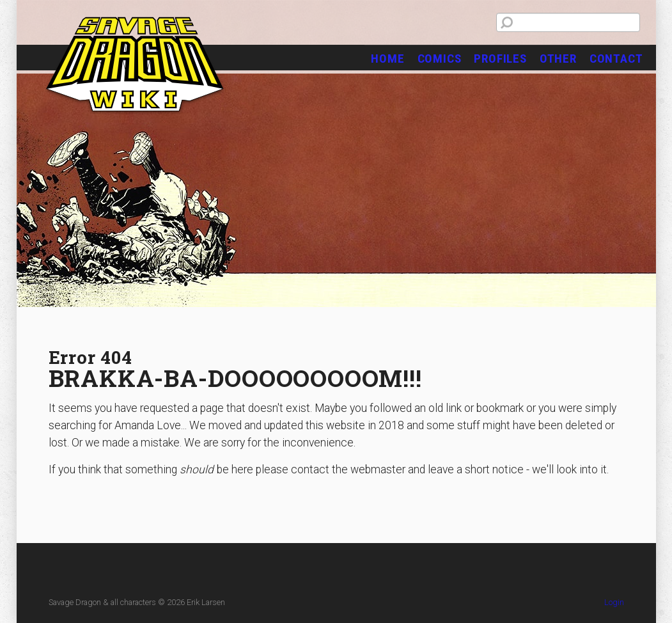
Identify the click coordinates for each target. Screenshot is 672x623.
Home (387, 59)
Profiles (500, 59)
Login (614, 602)
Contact (616, 59)
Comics (440, 59)
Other (558, 59)
